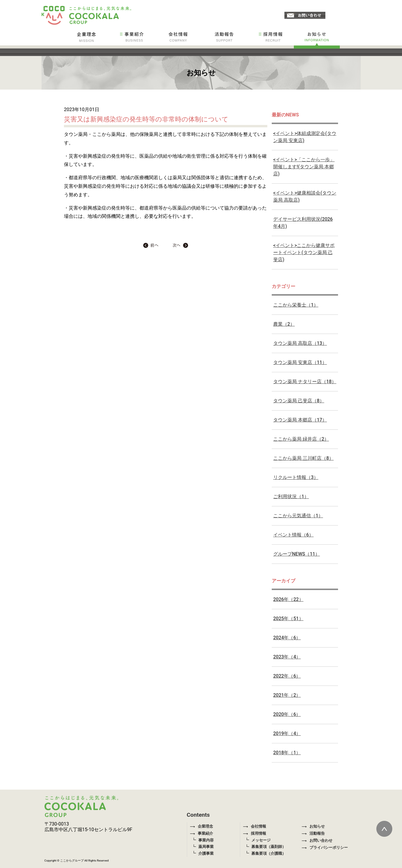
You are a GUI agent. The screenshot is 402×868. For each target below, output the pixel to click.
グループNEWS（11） (296, 554)
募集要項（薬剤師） (269, 847)
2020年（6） (287, 714)
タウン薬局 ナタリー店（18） (305, 382)
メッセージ (261, 840)
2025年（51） (288, 619)
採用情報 (255, 833)
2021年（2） (287, 695)
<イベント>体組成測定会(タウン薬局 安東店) (305, 137)
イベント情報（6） (293, 535)
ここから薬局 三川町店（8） (303, 458)
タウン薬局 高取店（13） (300, 343)
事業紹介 (202, 833)
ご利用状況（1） (291, 496)
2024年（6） (287, 638)
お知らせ (313, 826)
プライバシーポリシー (325, 848)
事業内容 (206, 840)
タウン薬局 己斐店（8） (299, 401)
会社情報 (255, 826)
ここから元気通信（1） (298, 516)
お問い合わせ (317, 840)
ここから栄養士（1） (296, 305)
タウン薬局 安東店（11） (300, 362)
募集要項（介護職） (269, 853)
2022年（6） (287, 676)
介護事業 (206, 853)
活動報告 (313, 833)
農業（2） (284, 324)
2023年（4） (287, 657)
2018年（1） (287, 753)
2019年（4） (287, 733)
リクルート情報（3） (296, 477)
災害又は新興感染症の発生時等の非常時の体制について (146, 119)
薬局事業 (206, 847)
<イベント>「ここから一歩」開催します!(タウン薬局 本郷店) (304, 167)
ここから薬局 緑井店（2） (301, 439)
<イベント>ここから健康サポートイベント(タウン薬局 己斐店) (304, 252)
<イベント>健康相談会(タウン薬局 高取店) (305, 196)
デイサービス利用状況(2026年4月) (303, 223)
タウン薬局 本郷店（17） (300, 420)
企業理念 (202, 826)
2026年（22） (288, 599)
